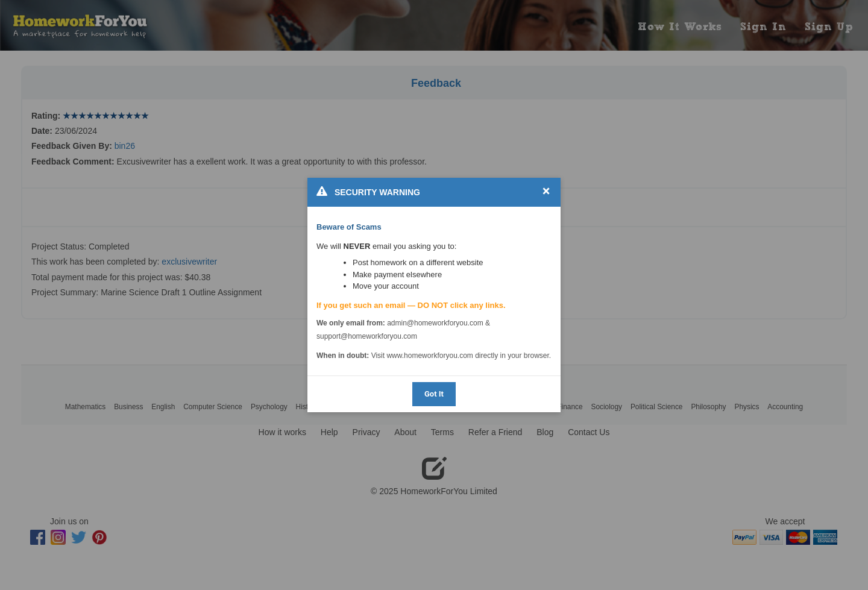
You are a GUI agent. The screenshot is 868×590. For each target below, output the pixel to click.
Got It (434, 394)
